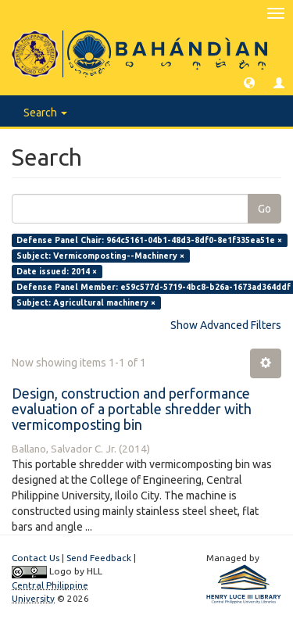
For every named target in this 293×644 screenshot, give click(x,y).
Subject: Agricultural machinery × (86, 302)
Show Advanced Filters (226, 325)
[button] (249, 82)
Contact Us (36, 558)
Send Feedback (99, 558)
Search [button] (45, 113)
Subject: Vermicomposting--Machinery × (100, 256)
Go (264, 209)
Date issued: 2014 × (57, 271)
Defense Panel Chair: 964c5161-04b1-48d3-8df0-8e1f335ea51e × (149, 240)
